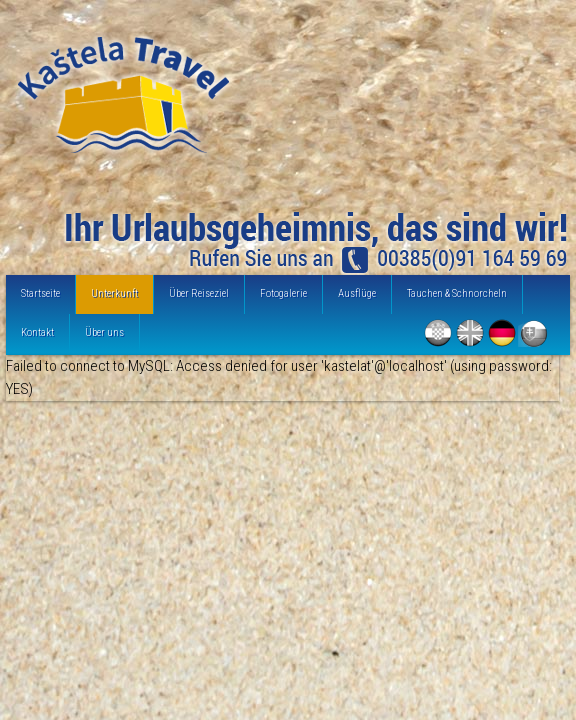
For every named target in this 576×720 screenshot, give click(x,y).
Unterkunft (114, 293)
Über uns (104, 332)
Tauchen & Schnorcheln (457, 293)
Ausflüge (357, 293)
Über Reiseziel (199, 293)
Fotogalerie (283, 293)
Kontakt (37, 332)
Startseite (40, 293)
